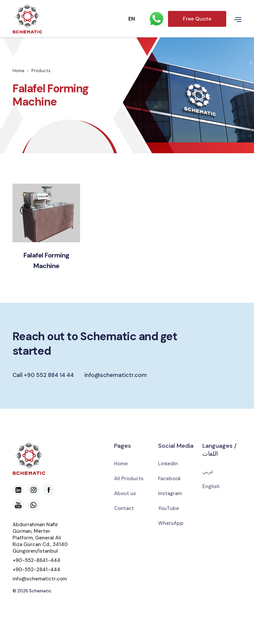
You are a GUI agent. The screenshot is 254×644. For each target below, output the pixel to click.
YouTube (169, 508)
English (211, 486)
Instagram (170, 493)
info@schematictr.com (116, 375)
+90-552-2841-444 (36, 570)
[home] (59, 19)
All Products (129, 479)
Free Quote (197, 19)
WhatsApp (171, 523)
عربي (208, 472)
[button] (125, 19)
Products (41, 71)
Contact (124, 508)
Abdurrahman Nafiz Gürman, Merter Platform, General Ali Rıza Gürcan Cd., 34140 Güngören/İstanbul (40, 538)
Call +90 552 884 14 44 (43, 375)
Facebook (169, 479)
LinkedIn (168, 464)
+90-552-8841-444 (36, 560)
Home (19, 71)
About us (125, 493)
